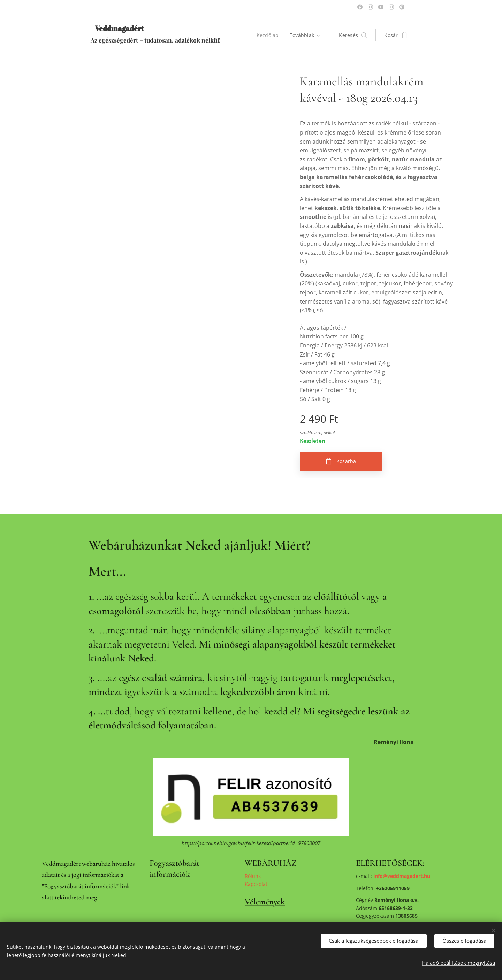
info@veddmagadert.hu (402, 876)
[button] (353, 35)
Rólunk (253, 876)
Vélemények (265, 902)
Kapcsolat (256, 884)
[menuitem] (269, 35)
